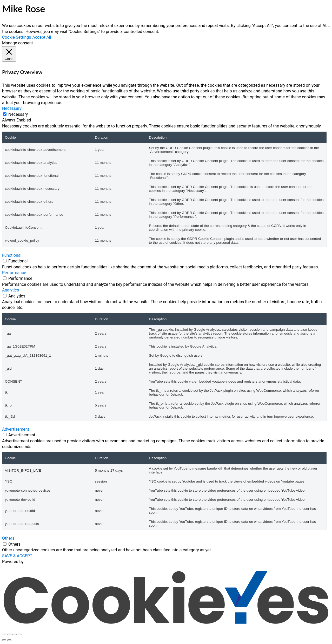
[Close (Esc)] (20, 634)
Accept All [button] (42, 37)
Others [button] (8, 538)
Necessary (18, 114)
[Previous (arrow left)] (4, 640)
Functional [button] (12, 255)
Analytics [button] (11, 290)
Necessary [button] (12, 108)
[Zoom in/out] (4, 634)
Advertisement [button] (16, 429)
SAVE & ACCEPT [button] (17, 556)
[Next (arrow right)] (9, 640)
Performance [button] (14, 273)
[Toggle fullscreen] (9, 634)
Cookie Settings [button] (17, 37)
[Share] (15, 634)
